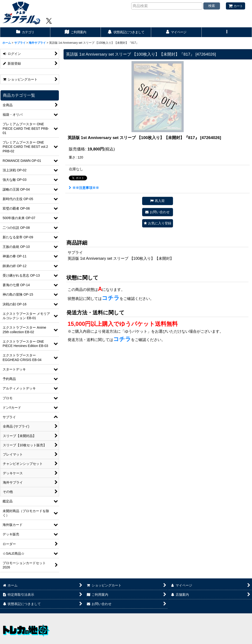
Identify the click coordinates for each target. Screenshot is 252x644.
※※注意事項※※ (84, 188)
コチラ (111, 298)
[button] (227, 32)
